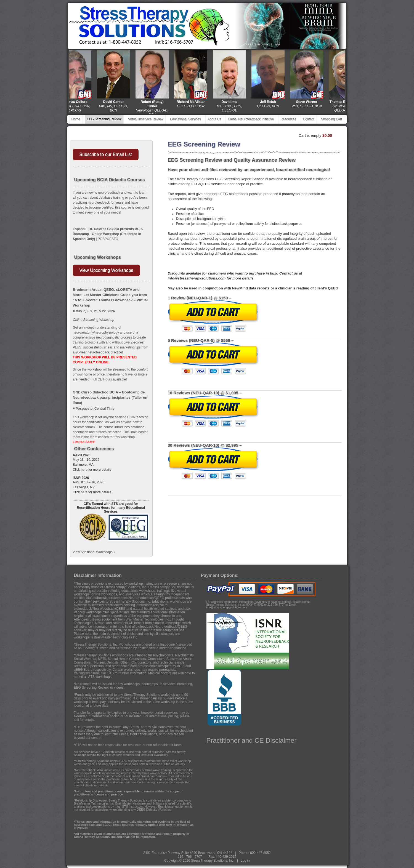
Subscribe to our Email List (106, 154)
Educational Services (185, 119)
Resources (288, 119)
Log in (245, 861)
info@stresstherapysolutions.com (227, 607)
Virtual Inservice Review (146, 119)
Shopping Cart (332, 119)
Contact (308, 119)
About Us (214, 119)
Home (76, 119)
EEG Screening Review (104, 119)
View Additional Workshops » (94, 552)
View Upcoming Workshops (106, 270)
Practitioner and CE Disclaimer (252, 740)
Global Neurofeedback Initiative (251, 119)
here (84, 470)
